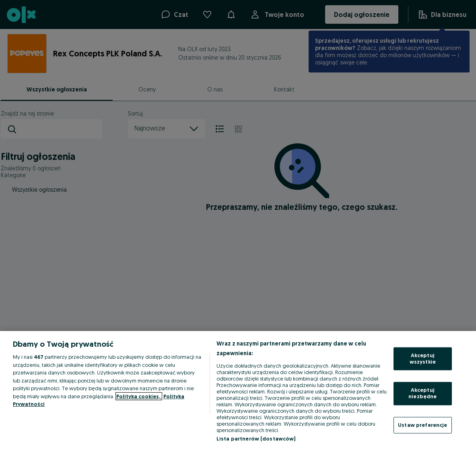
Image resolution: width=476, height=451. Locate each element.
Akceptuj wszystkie (423, 359)
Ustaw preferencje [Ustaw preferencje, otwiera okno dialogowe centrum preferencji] (422, 425)
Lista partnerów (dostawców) (256, 439)
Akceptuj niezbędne (422, 393)
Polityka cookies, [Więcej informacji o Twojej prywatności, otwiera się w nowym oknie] (139, 396)
